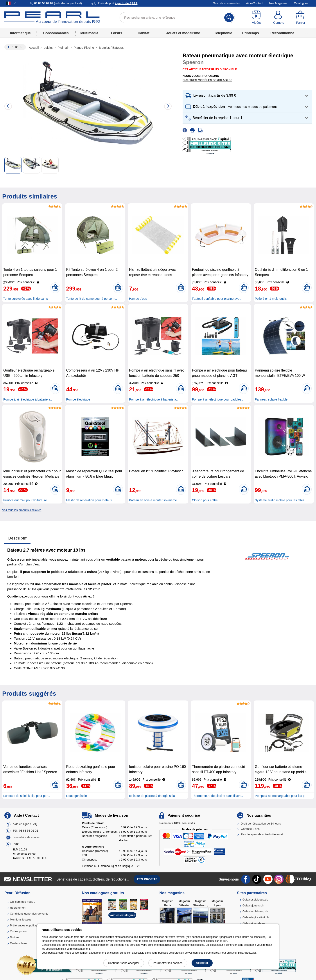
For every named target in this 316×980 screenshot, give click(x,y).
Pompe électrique (78, 399)
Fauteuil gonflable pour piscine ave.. (217, 299)
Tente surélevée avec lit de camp (26, 299)
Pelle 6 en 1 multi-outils (271, 299)
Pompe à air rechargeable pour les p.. (280, 796)
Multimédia (89, 33)
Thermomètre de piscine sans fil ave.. (218, 796)
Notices (15, 937)
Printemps (250, 33)
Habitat (144, 33)
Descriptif (17, 538)
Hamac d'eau (138, 299)
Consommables (56, 33)
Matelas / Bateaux (111, 48)
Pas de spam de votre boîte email (262, 834)
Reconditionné (282, 33)
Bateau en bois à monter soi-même (153, 500)
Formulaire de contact (27, 837)
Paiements (177, 823)
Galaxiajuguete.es (254, 923)
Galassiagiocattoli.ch (256, 917)
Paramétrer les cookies (168, 963)
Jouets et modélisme (183, 33)
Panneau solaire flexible (271, 399)
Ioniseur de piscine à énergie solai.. (153, 796)
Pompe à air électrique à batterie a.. (28, 399)
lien (225, 941)
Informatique (20, 33)
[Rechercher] (229, 18)
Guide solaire (18, 943)
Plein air (63, 48)
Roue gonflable (77, 796)
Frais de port (118, 3)
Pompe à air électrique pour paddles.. (218, 399)
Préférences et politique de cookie (31, 925)
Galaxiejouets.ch (253, 905)
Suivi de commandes (226, 3)
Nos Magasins (278, 3)
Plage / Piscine (84, 48)
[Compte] (279, 18)
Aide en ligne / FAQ (25, 824)
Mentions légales (21, 920)
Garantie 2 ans (250, 829)
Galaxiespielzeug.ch (255, 911)
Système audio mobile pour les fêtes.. (280, 500)
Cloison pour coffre (205, 500)
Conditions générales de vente (29, 914)
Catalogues (301, 3)
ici (255, 953)
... (306, 33)
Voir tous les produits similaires (22, 510)
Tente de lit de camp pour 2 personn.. (92, 299)
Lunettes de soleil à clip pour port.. (27, 796)
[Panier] (301, 18)
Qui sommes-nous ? (23, 902)
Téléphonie (223, 33)
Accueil (34, 48)
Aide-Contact (254, 3)
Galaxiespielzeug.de (255, 900)
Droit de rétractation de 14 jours (261, 824)
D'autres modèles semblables (207, 80)
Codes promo (18, 931)
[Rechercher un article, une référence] (177, 18)
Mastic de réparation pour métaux (89, 500)
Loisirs (117, 33)
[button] (247, 96)
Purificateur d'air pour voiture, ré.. (26, 500)
